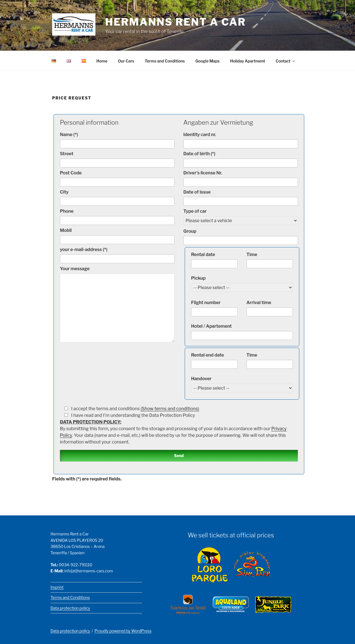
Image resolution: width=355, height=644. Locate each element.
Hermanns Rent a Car (176, 22)
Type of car (241, 216)
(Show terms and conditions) (170, 409)
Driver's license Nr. (241, 178)
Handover (242, 383)
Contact (286, 61)
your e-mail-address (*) (117, 255)
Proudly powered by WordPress (123, 631)
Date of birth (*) (241, 159)
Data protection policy (70, 608)
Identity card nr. (241, 140)
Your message (117, 304)
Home (102, 61)
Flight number (214, 308)
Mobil (117, 236)
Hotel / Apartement (242, 332)
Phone (117, 217)
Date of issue (241, 198)
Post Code (117, 178)
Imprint (57, 587)
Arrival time (270, 308)
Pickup (242, 283)
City (117, 198)
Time (270, 260)
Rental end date (214, 361)
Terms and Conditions (165, 61)
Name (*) (117, 140)
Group (241, 237)
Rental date (214, 260)
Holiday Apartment (248, 61)
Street (117, 159)
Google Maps (207, 61)
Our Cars (126, 61)
